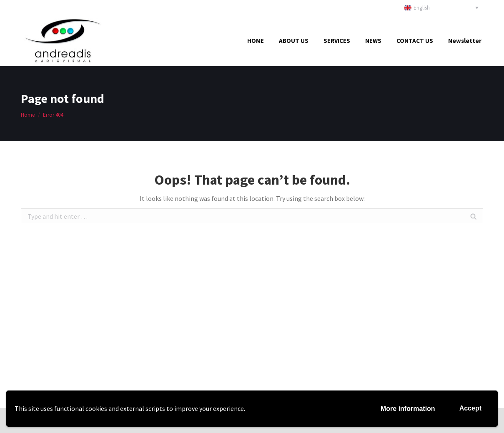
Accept (470, 408)
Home (28, 115)
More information (408, 409)
